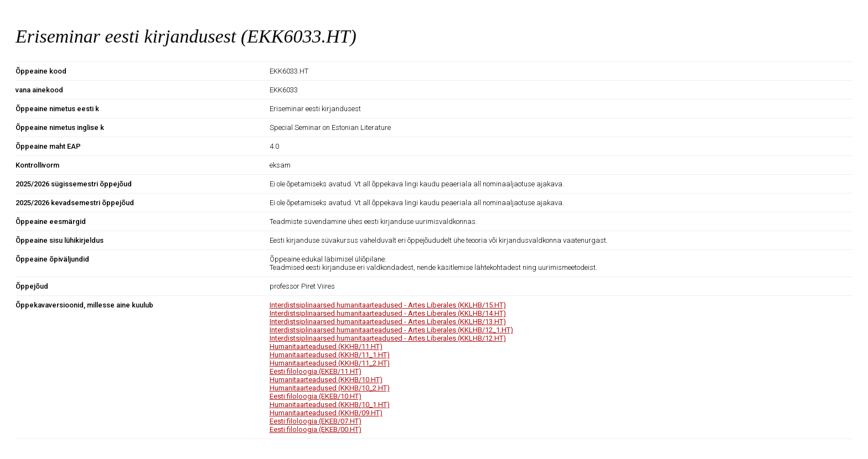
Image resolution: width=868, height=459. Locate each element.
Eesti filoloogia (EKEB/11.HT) (316, 371)
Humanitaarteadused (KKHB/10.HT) (326, 380)
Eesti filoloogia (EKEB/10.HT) (316, 396)
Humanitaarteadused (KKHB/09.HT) (326, 413)
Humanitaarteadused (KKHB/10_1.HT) (330, 405)
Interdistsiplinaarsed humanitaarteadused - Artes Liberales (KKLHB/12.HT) (388, 338)
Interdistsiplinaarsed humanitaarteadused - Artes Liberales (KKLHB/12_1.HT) (391, 330)
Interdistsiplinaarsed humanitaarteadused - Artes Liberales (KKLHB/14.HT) (388, 313)
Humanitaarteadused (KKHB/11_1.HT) (330, 355)
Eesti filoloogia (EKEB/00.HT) (316, 429)
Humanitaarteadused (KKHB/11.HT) (326, 346)
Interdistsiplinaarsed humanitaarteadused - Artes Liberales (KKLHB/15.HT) (388, 305)
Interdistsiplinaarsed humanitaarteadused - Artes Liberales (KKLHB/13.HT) (388, 322)
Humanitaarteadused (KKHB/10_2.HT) (330, 388)
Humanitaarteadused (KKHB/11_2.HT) (330, 363)
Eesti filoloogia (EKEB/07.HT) (316, 421)
